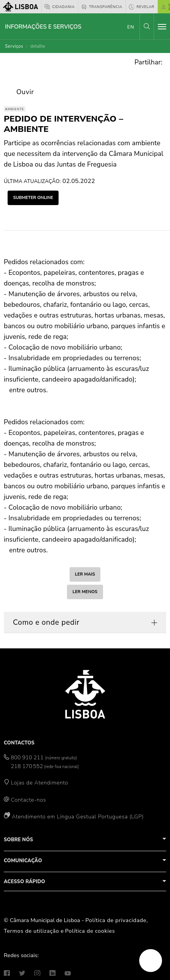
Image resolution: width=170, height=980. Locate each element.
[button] (147, 26)
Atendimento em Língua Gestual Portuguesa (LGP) (78, 816)
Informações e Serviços (43, 27)
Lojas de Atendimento (40, 783)
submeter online (33, 198)
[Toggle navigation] (162, 27)
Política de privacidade (116, 920)
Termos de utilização (32, 931)
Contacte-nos (29, 800)
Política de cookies (90, 931)
